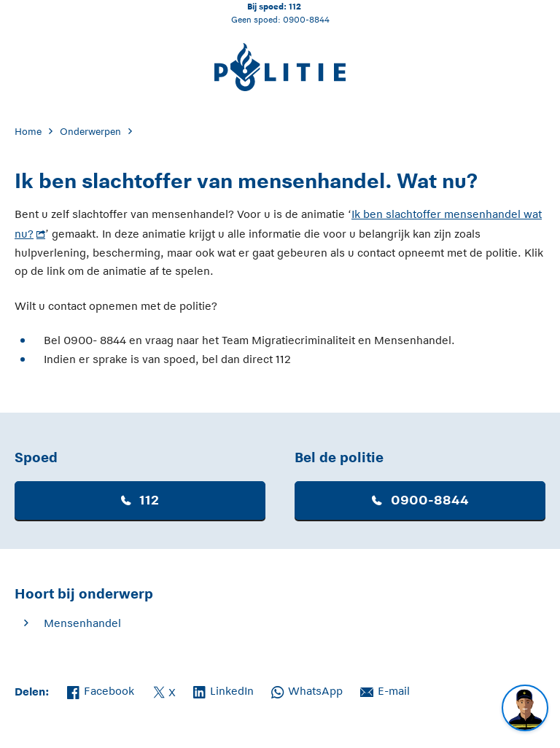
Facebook (101, 690)
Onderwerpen (90, 132)
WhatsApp (307, 690)
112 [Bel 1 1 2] (295, 6)
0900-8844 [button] (420, 500)
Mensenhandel (82, 623)
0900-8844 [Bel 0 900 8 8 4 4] (306, 19)
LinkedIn (223, 690)
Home (28, 132)
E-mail (385, 690)
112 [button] (140, 500)
